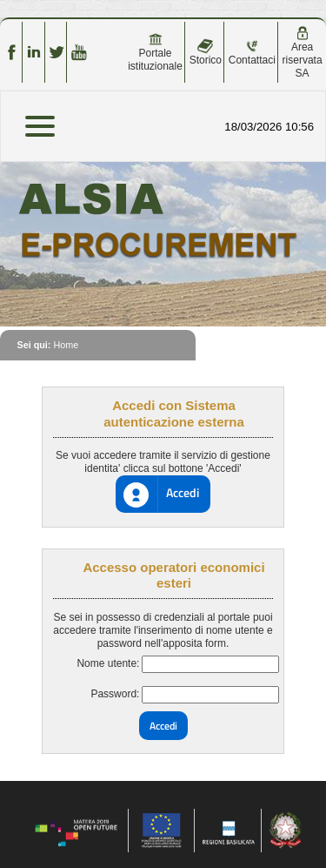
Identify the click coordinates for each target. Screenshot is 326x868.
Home (66, 345)
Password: (115, 694)
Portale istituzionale (155, 52)
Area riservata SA (303, 53)
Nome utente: (108, 663)
